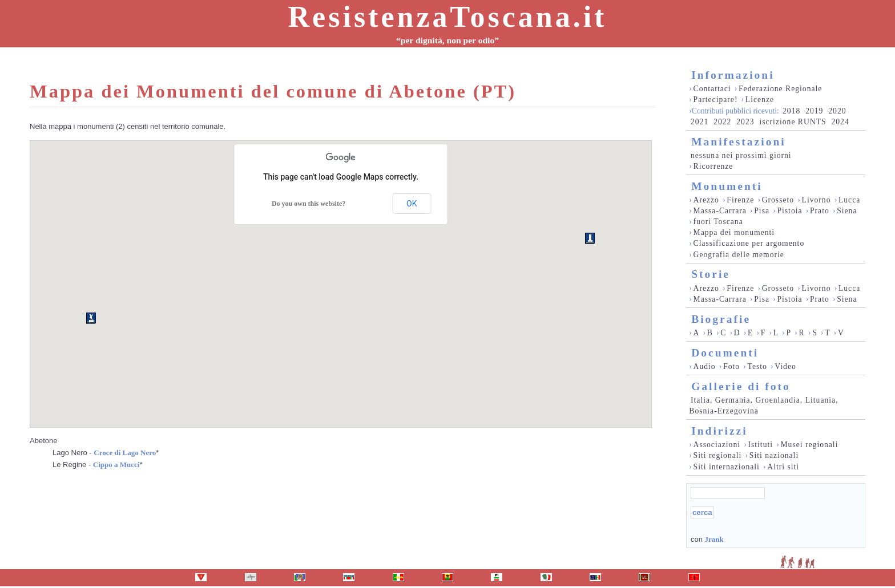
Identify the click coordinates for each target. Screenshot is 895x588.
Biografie (721, 319)
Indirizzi (719, 431)
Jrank (714, 539)
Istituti (760, 445)
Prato (820, 211)
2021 (700, 122)
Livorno (817, 200)
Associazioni (717, 445)
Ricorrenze (713, 166)
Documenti (725, 353)
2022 (722, 122)
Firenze (740, 200)
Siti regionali (718, 455)
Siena (847, 211)
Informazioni (733, 75)
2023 (745, 122)
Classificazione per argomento (749, 243)
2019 (814, 111)
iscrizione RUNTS (793, 122)
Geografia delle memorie (739, 255)
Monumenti (727, 186)
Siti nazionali (774, 455)
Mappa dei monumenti (734, 232)
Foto (731, 366)
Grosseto (778, 200)
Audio (705, 366)
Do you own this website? (309, 204)
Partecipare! (716, 100)
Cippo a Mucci (116, 465)
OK (412, 204)
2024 (840, 122)
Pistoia (789, 211)
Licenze (760, 100)
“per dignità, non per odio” (447, 40)
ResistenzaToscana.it (448, 17)
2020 (837, 111)
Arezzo (706, 200)
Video (785, 366)
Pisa (762, 211)
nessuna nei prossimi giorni (741, 155)
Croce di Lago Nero (125, 453)
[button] (590, 238)
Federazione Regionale (780, 89)
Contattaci (712, 89)
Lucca (849, 200)
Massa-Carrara (720, 211)
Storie (711, 274)
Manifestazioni (738, 142)
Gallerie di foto (741, 386)
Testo (757, 366)
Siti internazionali (727, 467)
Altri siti (783, 467)
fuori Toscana (718, 222)
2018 (791, 111)
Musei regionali (809, 445)
